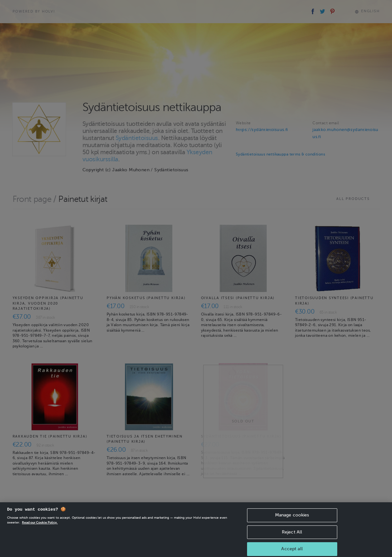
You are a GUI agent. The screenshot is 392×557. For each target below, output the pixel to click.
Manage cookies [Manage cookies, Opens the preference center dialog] (292, 520)
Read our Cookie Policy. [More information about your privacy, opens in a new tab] (40, 528)
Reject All (292, 537)
